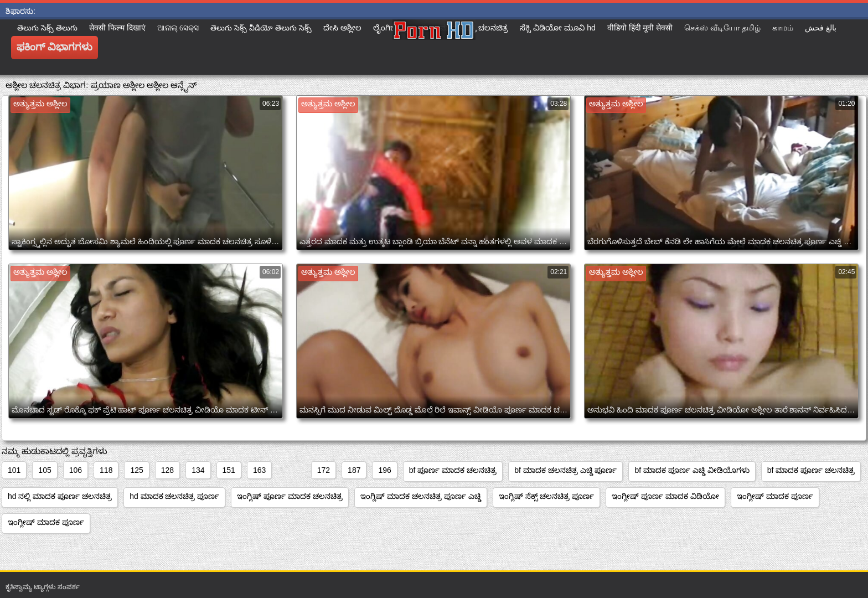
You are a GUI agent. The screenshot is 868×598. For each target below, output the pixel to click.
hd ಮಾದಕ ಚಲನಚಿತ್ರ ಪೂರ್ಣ (174, 496)
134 (198, 470)
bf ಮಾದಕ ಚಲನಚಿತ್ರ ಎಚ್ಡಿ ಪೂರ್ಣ (565, 470)
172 (324, 470)
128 (167, 470)
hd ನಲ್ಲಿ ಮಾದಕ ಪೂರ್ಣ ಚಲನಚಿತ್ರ (60, 496)
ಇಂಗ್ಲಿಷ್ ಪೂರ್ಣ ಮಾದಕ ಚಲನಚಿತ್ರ (290, 496)
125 (136, 470)
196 (384, 470)
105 (45, 470)
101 (14, 470)
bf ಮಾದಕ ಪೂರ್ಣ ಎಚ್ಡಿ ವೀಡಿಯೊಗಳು (692, 470)
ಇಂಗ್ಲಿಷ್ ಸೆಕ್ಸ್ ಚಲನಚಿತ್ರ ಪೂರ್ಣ (547, 496)
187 (354, 470)
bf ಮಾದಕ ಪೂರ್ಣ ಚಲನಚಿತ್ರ (811, 470)
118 (106, 470)
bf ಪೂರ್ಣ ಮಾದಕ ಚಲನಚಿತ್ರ (453, 470)
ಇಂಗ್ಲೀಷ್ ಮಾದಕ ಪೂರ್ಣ (775, 496)
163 (259, 470)
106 (76, 470)
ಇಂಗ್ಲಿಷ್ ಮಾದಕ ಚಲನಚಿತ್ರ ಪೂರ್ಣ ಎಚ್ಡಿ (421, 496)
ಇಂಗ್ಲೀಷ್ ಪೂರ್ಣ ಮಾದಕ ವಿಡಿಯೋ (665, 496)
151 (229, 470)
